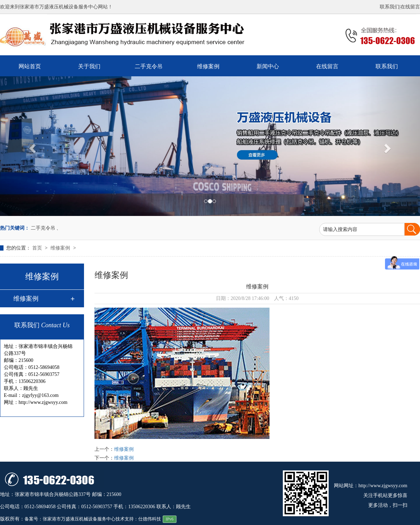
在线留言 (410, 7)
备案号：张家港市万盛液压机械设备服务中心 (70, 519)
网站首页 (30, 66)
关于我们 (89, 66)
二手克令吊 (149, 66)
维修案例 (208, 66)
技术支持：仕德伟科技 (138, 519)
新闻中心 (268, 66)
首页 (38, 248)
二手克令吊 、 (46, 228)
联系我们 (390, 7)
